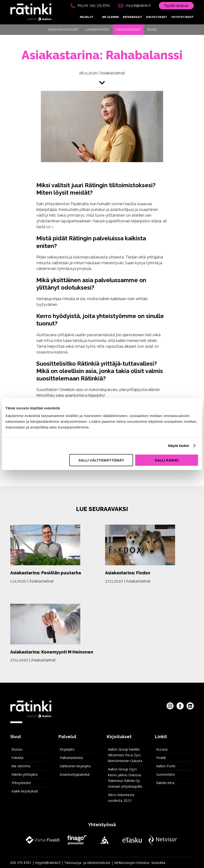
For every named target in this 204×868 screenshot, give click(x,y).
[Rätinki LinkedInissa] (190, 706)
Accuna (162, 749)
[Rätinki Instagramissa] (170, 706)
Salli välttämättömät (101, 460)
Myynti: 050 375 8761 (94, 5)
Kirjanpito (67, 749)
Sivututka (158, 863)
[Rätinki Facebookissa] (180, 706)
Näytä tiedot (179, 446)
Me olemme (111, 17)
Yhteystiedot (182, 17)
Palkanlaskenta (71, 758)
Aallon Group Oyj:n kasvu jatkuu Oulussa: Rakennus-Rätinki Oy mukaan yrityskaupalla (125, 778)
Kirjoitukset (157, 17)
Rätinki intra (165, 783)
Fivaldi (161, 758)
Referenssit (133, 17)
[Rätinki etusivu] (31, 12)
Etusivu (17, 749)
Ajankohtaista (97, 30)
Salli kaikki (167, 460)
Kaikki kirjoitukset (63, 30)
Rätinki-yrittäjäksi (25, 774)
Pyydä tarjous (176, 5)
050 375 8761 (21, 863)
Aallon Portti (166, 766)
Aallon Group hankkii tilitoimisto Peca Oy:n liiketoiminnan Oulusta (125, 755)
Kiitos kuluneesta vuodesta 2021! (121, 798)
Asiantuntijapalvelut (75, 774)
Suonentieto (166, 774)
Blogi (152, 30)
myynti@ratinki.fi (138, 5)
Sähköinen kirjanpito (75, 766)
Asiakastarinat (128, 30)
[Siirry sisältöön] (102, 83)
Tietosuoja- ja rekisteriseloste (87, 863)
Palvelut (87, 17)
